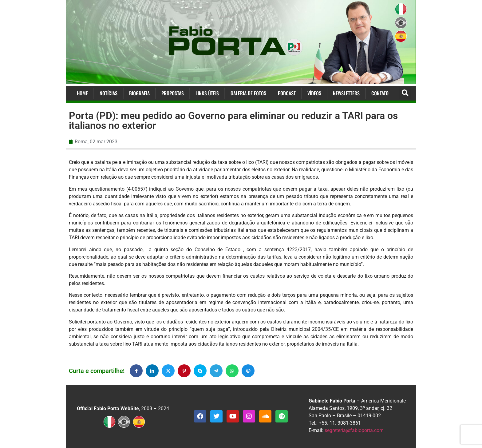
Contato (380, 93)
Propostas (173, 93)
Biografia (139, 93)
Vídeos (314, 93)
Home (82, 93)
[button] (405, 93)
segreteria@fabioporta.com (354, 430)
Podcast (287, 93)
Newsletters (346, 93)
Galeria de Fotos (248, 93)
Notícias (109, 93)
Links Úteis (207, 93)
